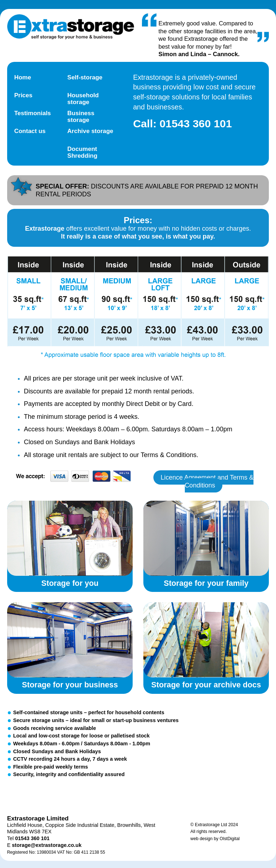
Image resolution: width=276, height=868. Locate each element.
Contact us (30, 131)
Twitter (29, 796)
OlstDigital (230, 839)
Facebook (60, 796)
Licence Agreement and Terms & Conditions (207, 481)
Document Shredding (82, 152)
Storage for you (70, 538)
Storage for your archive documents (206, 640)
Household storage (83, 99)
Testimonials (33, 113)
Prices (23, 95)
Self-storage (85, 77)
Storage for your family (206, 538)
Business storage (81, 117)
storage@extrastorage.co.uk (47, 845)
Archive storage (90, 131)
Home (23, 77)
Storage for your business (70, 640)
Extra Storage (71, 27)
